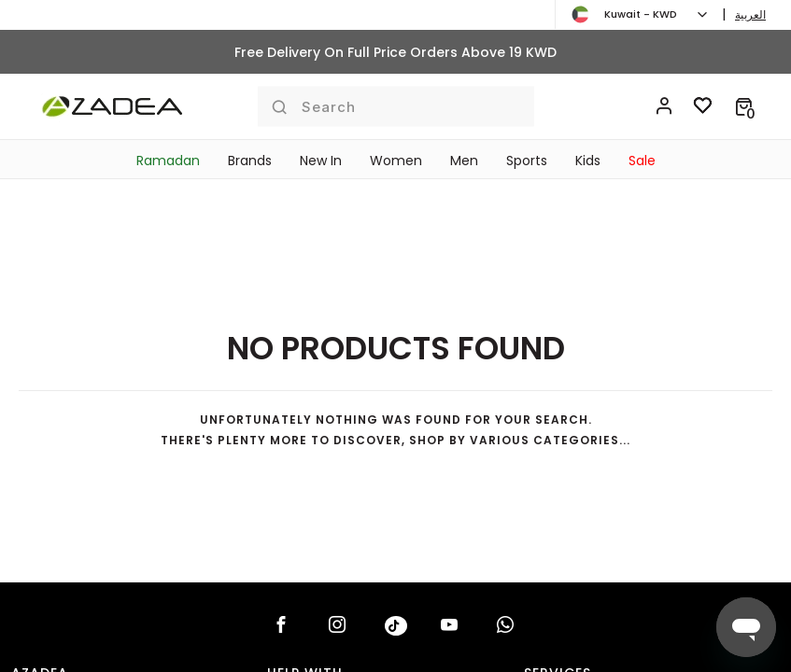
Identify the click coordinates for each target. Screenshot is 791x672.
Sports (527, 161)
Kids (588, 161)
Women (396, 161)
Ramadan (168, 161)
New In (321, 161)
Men (464, 161)
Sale (642, 161)
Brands (250, 161)
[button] (744, 106)
